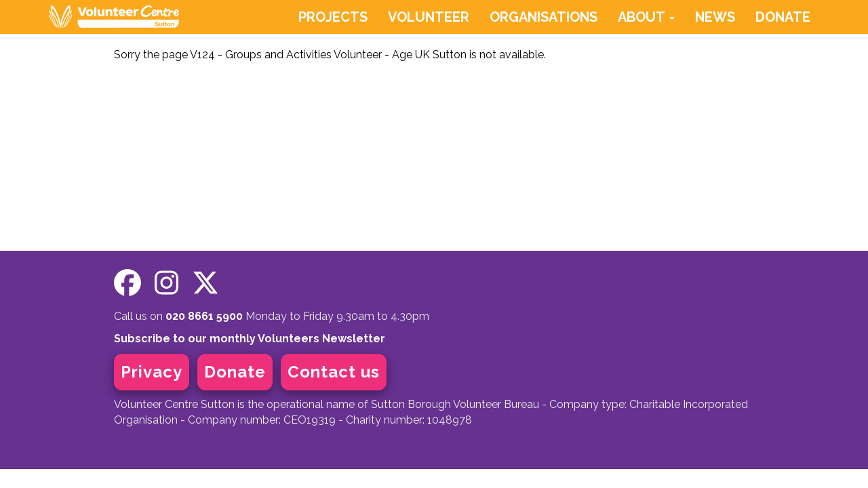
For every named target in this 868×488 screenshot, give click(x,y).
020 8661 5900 (204, 316)
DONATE (783, 17)
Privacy (152, 372)
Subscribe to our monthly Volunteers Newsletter (250, 339)
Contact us (334, 372)
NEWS (715, 17)
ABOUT (646, 17)
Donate (235, 372)
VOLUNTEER (429, 17)
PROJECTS (333, 17)
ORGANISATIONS (544, 17)
